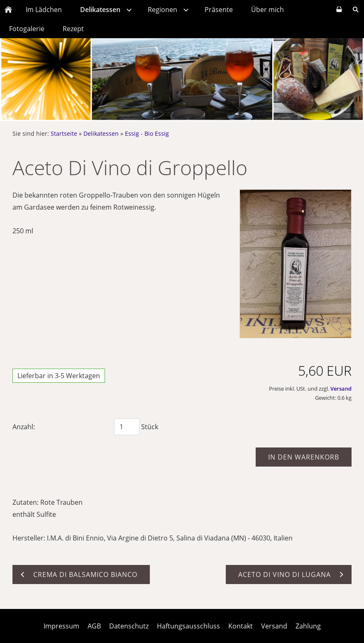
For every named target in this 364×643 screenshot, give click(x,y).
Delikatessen (101, 133)
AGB (94, 626)
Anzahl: (24, 427)
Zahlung (308, 626)
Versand (341, 389)
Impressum (61, 626)
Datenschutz (129, 626)
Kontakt (241, 626)
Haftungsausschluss (188, 626)
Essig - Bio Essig (147, 133)
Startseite (64, 133)
